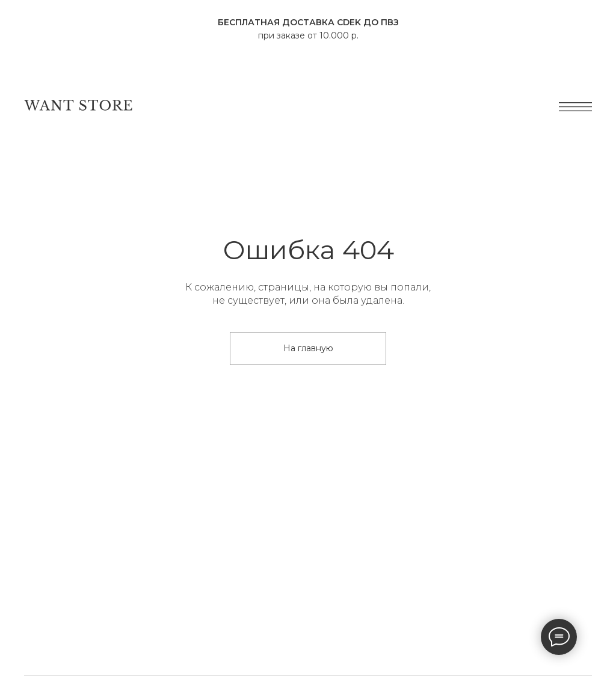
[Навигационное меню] (20, 67)
